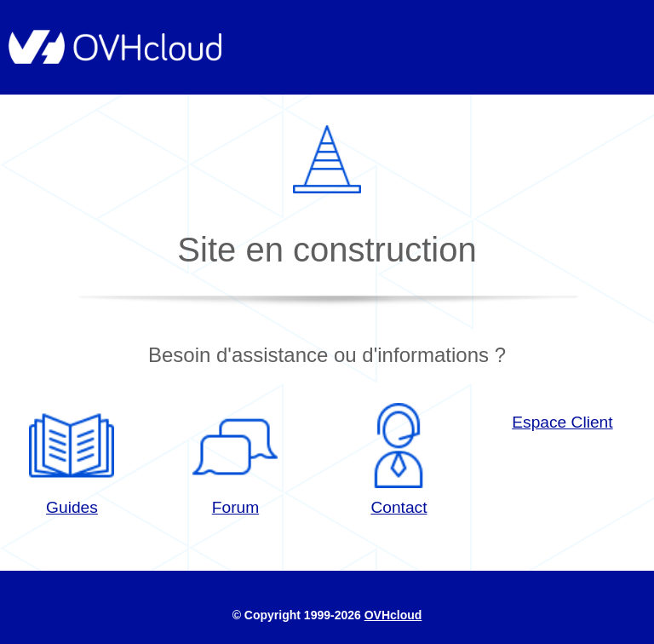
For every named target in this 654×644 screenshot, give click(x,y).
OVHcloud (393, 615)
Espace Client (562, 422)
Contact (399, 460)
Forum (235, 460)
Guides (72, 460)
